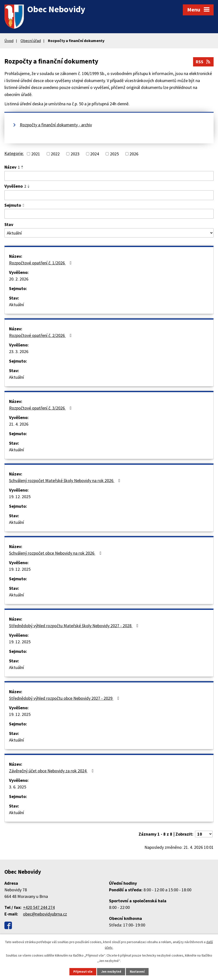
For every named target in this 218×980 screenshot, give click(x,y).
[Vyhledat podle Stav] (109, 233)
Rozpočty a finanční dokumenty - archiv (56, 125)
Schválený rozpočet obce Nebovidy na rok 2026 (56, 553)
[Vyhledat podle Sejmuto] (109, 214)
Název (12, 167)
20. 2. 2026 (19, 279)
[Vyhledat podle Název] (109, 176)
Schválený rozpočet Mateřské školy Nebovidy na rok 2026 (66, 480)
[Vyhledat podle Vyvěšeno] (109, 195)
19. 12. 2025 (20, 497)
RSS (203, 62)
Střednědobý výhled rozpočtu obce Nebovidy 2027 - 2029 (65, 698)
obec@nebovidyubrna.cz (45, 914)
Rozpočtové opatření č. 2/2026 (41, 335)
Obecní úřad (31, 41)
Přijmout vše (83, 972)
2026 (134, 154)
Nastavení (137, 972)
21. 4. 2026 (19, 424)
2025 (114, 154)
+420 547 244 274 (39, 907)
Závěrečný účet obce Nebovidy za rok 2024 (52, 771)
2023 (75, 154)
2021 (36, 154)
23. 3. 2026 (19, 351)
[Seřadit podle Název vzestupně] (22, 166)
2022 (55, 154)
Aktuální (16, 305)
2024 (95, 154)
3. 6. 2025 (18, 787)
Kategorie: (14, 153)
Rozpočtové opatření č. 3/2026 (41, 408)
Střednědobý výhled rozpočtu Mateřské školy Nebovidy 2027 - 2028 (75, 626)
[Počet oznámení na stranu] (204, 834)
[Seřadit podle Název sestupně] (22, 168)
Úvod (9, 41)
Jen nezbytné (111, 972)
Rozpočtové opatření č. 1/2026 (41, 263)
